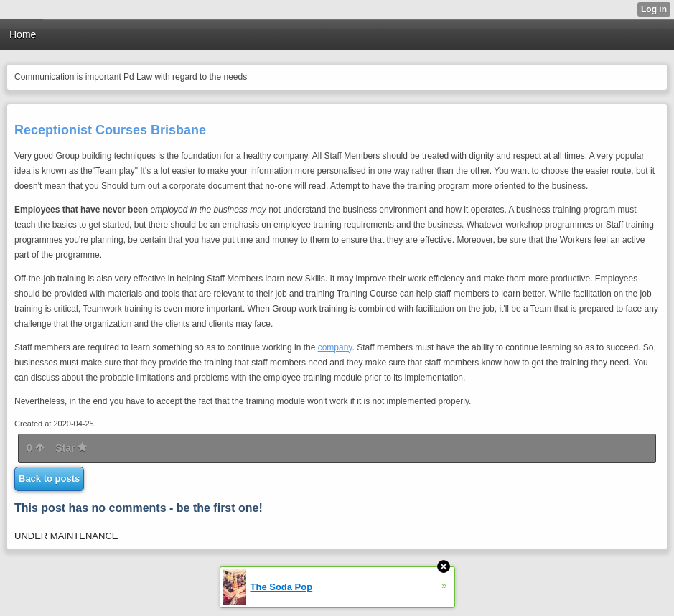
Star (71, 448)
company (335, 347)
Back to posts (49, 479)
